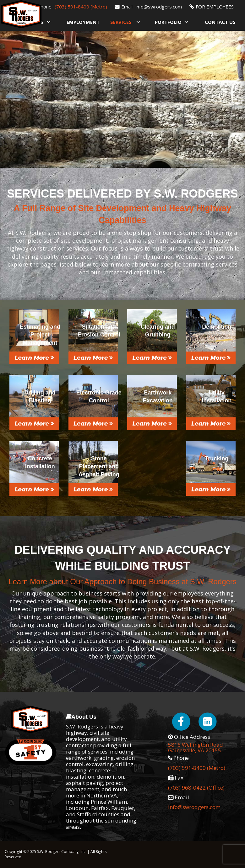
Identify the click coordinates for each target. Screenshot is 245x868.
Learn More (34, 358)
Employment (83, 22)
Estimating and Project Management (40, 335)
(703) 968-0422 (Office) (196, 788)
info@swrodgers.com (159, 7)
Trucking (217, 458)
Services (121, 22)
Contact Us (220, 22)
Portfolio (168, 22)
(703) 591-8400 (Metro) (81, 7)
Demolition (217, 327)
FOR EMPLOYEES (215, 7)
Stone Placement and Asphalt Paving (99, 466)
